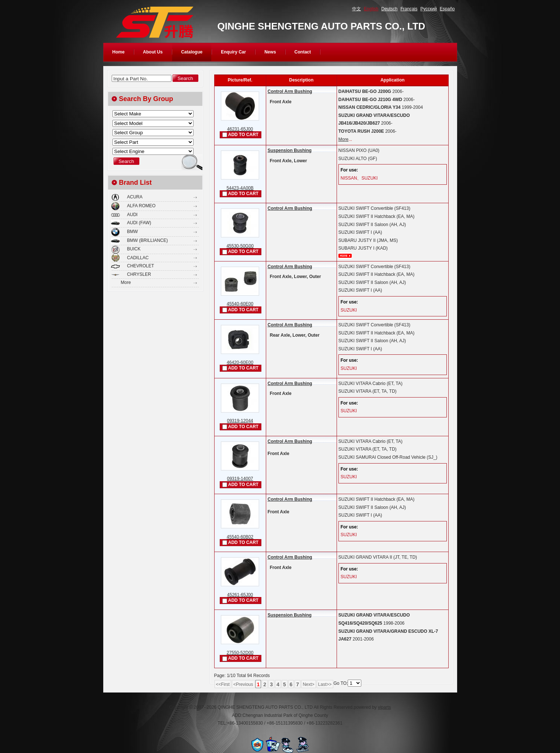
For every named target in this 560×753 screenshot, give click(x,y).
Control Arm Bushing (290, 91)
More (343, 139)
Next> (309, 684)
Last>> (325, 684)
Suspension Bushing (290, 150)
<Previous (243, 684)
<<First (223, 684)
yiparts (384, 707)
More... (345, 256)
